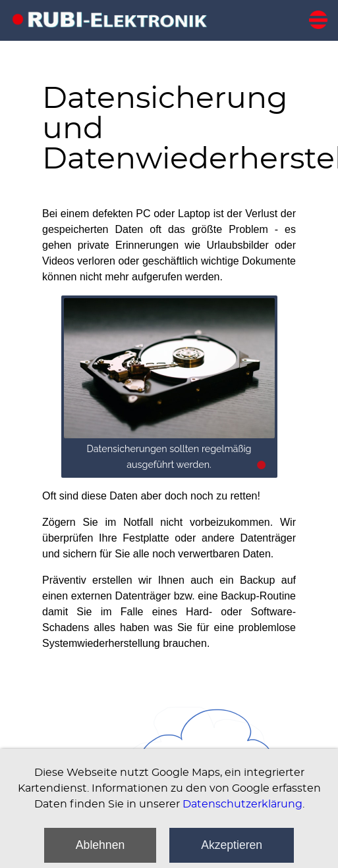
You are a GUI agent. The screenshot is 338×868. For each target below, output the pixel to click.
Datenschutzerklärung (242, 804)
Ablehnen (100, 845)
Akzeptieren (232, 845)
